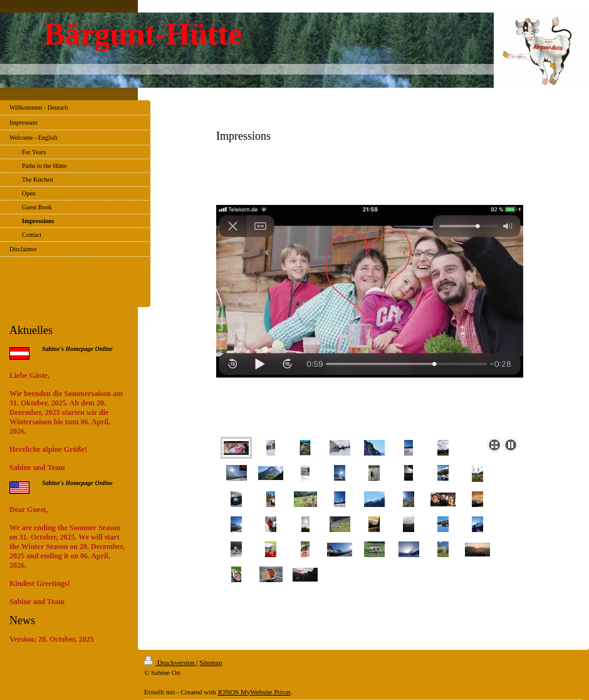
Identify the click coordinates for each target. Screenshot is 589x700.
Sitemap (211, 662)
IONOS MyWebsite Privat (254, 692)
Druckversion (170, 662)
